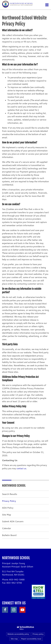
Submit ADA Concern (13, 521)
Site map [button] (14, 639)
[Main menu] (47, 5)
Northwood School (14, 486)
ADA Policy (8, 508)
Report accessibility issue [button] (31, 639)
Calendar (7, 528)
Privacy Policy (9, 501)
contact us (21, 468)
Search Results (10, 494)
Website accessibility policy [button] (18, 634)
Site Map (7, 515)
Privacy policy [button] (38, 634)
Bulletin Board (9, 535)
